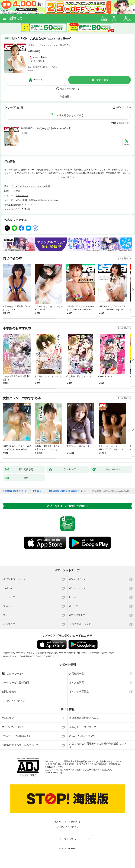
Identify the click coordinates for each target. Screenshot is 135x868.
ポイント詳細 (36, 61)
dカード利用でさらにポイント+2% (42, 67)
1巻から (115, 123)
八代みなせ (33, 45)
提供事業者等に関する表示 (84, 718)
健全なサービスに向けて (83, 727)
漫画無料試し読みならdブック (15, 491)
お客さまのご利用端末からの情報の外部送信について (98, 745)
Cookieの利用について (82, 736)
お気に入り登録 (123, 107)
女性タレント (22, 196)
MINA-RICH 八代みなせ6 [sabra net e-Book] (46, 128)
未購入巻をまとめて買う (70, 115)
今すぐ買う (102, 80)
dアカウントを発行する (67, 822)
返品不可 (32, 70)
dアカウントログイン (14, 701)
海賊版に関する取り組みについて (20, 745)
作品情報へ (66, 96)
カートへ (38, 80)
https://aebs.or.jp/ (55, 772)
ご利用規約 (8, 718)
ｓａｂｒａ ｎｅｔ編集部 (54, 45)
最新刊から (126, 123)
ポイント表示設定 (79, 692)
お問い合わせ (9, 692)
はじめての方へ (13, 674)
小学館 (17, 191)
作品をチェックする (70, 89)
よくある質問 (77, 683)
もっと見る (123, 258)
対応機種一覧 (77, 674)
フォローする (69, 45)
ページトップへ (67, 839)
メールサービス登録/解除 (16, 683)
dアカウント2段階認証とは (17, 736)
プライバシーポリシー (14, 727)
